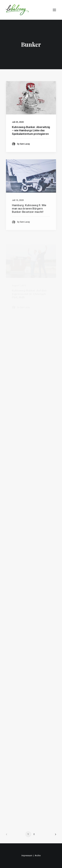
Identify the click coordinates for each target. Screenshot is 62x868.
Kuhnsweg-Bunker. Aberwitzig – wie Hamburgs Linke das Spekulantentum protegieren (31, 130)
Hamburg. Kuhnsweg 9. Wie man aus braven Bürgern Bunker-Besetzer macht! (29, 217)
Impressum (27, 855)
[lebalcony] (17, 10)
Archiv (38, 855)
